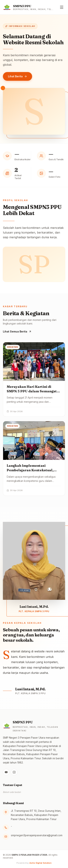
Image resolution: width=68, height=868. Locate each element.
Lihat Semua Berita (17, 331)
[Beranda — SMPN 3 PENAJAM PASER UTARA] (28, 7)
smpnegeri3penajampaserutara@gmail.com (37, 835)
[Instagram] (14, 772)
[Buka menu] (62, 7)
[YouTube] (6, 772)
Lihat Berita (17, 76)
